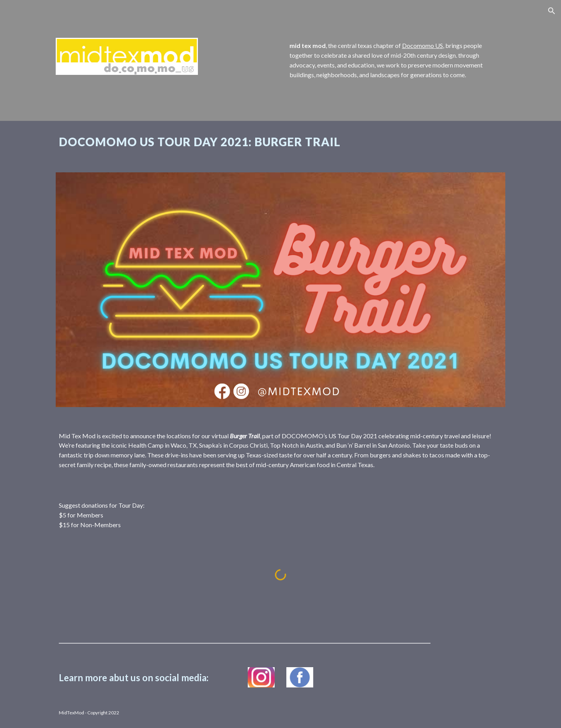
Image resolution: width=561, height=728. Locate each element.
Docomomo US (423, 45)
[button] (552, 11)
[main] (396, 60)
